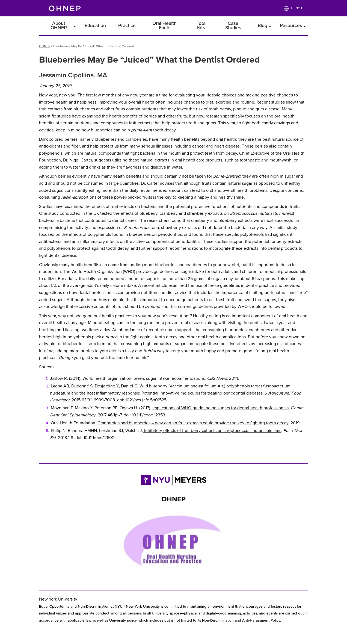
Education (95, 26)
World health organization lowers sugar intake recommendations (144, 378)
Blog (263, 26)
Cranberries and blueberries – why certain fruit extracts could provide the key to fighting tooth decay (193, 423)
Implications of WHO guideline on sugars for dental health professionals (220, 408)
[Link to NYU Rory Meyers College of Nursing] (174, 481)
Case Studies (233, 26)
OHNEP (45, 46)
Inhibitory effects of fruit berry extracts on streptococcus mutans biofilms (212, 431)
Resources (291, 26)
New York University (58, 599)
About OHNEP (59, 26)
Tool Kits (201, 26)
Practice (127, 26)
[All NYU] (293, 8)
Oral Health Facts (164, 26)
